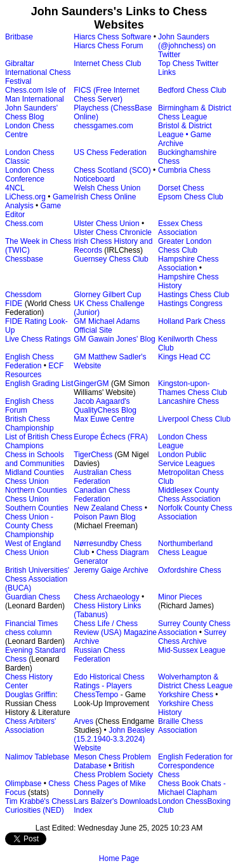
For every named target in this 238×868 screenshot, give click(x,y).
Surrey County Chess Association (194, 628)
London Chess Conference (30, 175)
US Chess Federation (110, 152)
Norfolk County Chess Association (195, 512)
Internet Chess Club (107, 63)
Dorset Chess (181, 188)
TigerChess (93, 455)
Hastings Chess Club (194, 295)
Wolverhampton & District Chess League (195, 681)
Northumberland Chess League (185, 548)
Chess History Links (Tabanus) (107, 610)
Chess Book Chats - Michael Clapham (192, 788)
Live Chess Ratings (38, 339)
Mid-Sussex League (192, 650)
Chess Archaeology (106, 597)
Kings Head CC (184, 357)
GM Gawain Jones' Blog (114, 339)
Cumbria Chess (184, 170)
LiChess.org (25, 197)
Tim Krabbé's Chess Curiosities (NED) (39, 806)
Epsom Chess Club (191, 197)
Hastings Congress (190, 304)
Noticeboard (94, 179)
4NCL (15, 188)
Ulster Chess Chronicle (113, 232)
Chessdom (23, 295)
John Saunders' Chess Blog (31, 112)
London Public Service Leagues (186, 459)
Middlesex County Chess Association (189, 495)
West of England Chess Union (33, 548)
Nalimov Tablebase (37, 757)
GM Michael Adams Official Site (107, 326)
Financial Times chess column (31, 628)
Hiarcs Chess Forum (108, 46)
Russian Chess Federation (99, 655)
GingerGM (91, 384)
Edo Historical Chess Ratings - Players (109, 681)
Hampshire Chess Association (188, 264)
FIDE (14, 304)
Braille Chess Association (181, 726)
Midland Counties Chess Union (35, 477)
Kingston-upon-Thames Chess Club (193, 388)
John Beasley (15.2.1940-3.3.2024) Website (114, 739)
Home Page (119, 858)
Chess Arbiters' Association (30, 726)
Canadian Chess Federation (102, 495)
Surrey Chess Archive (192, 637)
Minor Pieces (180, 597)
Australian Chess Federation (102, 477)
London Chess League (182, 441)
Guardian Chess (33, 597)
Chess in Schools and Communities (35, 459)
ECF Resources (34, 370)
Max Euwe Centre (104, 419)
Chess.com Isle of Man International (35, 95)
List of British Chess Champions (39, 441)
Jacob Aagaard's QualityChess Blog (105, 406)
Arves (83, 721)
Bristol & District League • (185, 130)
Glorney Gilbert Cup (107, 295)
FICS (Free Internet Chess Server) (106, 95)
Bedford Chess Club (192, 90)
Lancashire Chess (188, 401)
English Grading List (39, 384)
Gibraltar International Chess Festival (38, 72)
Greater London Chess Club (185, 246)
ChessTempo (96, 695)
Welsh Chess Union (107, 188)
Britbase (19, 37)
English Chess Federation (30, 361)
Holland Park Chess (192, 321)
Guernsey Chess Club (111, 259)
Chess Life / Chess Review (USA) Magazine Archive (115, 632)
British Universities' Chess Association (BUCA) (37, 579)
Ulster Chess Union (106, 224)
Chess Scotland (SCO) (112, 170)
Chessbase (24, 259)
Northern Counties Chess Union (36, 495)
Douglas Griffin (30, 695)
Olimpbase (23, 784)
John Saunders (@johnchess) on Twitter (187, 46)
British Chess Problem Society (113, 770)
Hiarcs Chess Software (112, 37)
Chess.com (24, 224)
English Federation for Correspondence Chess (195, 766)
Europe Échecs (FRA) (111, 437)
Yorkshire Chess (186, 695)
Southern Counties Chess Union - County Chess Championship (36, 521)
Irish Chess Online (105, 197)
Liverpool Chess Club (194, 419)
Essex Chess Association (180, 228)
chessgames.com (103, 126)
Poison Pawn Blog (104, 517)
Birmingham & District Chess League (195, 112)
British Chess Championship (30, 424)
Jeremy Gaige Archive (111, 570)
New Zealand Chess (108, 508)
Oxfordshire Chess (189, 570)
